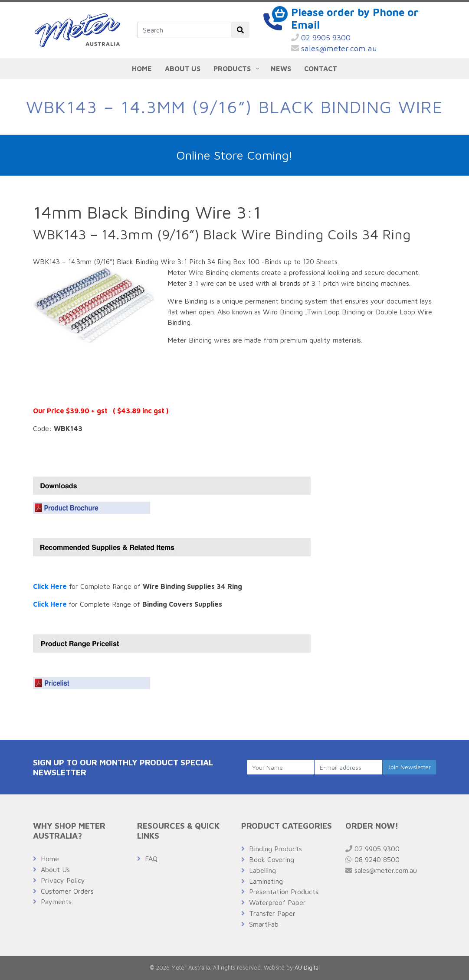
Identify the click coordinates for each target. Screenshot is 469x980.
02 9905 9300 (321, 38)
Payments (56, 902)
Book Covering (272, 859)
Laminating (266, 881)
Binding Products (275, 849)
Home (50, 859)
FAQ (151, 859)
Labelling (262, 870)
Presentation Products (284, 892)
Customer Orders (67, 891)
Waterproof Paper (277, 902)
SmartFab (264, 924)
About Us (55, 869)
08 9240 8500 (372, 859)
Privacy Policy (63, 880)
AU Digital (307, 968)
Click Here (50, 586)
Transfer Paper (272, 913)
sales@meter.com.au (334, 48)
